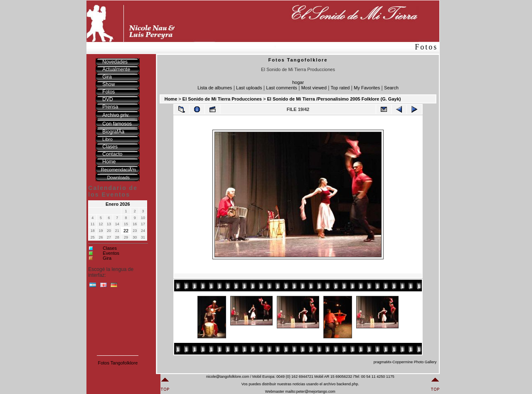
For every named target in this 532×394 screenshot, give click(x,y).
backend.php (347, 384)
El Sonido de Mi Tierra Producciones (222, 99)
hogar (298, 82)
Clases (110, 248)
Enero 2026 (118, 204)
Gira (107, 258)
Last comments (282, 88)
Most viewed (314, 88)
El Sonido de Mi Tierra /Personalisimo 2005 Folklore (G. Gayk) (334, 99)
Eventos (111, 253)
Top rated (340, 88)
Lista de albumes (215, 88)
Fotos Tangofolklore (118, 363)
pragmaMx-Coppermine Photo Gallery (405, 362)
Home (171, 99)
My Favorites (367, 88)
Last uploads (249, 88)
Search (391, 88)
